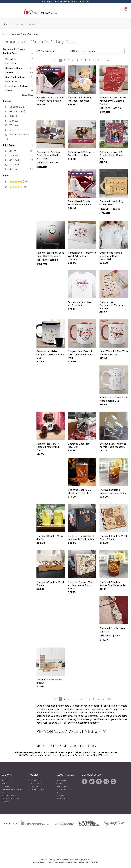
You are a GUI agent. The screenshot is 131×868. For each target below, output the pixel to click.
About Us (5, 780)
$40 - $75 (14, 165)
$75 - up (13, 169)
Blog (3, 783)
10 (98, 60)
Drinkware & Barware (19, 68)
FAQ (58, 792)
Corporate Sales (8, 786)
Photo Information (64, 786)
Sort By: (75, 51)
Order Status (61, 783)
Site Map (5, 801)
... (103, 60)
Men (14, 121)
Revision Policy (35, 783)
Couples (17, 107)
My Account (61, 780)
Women (15, 125)
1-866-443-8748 (91, 862)
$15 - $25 (14, 156)
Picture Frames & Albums (19, 86)
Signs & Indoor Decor (19, 77)
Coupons (60, 795)
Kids (14, 116)
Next (109, 60)
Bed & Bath (19, 63)
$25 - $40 (14, 160)
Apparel (19, 73)
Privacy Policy (35, 780)
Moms (14, 130)
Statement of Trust (37, 789)
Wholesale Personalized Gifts (12, 791)
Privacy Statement (83, 755)
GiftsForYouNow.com (56, 862)
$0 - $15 (13, 151)
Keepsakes (19, 59)
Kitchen (19, 91)
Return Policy (34, 786)
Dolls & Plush (19, 82)
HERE (100, 755)
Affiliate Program (9, 795)
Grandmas (17, 111)
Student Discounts (64, 799)
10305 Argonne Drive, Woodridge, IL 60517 (73, 860)
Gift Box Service (63, 789)
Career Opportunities (10, 799)
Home (4, 34)
